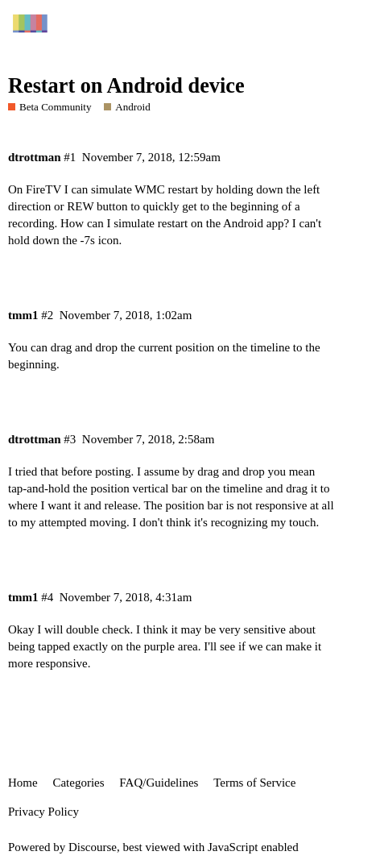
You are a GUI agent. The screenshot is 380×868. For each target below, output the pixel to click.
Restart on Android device (126, 86)
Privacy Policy (43, 812)
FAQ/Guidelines (159, 783)
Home (23, 783)
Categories (78, 783)
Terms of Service (254, 783)
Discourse (93, 847)
